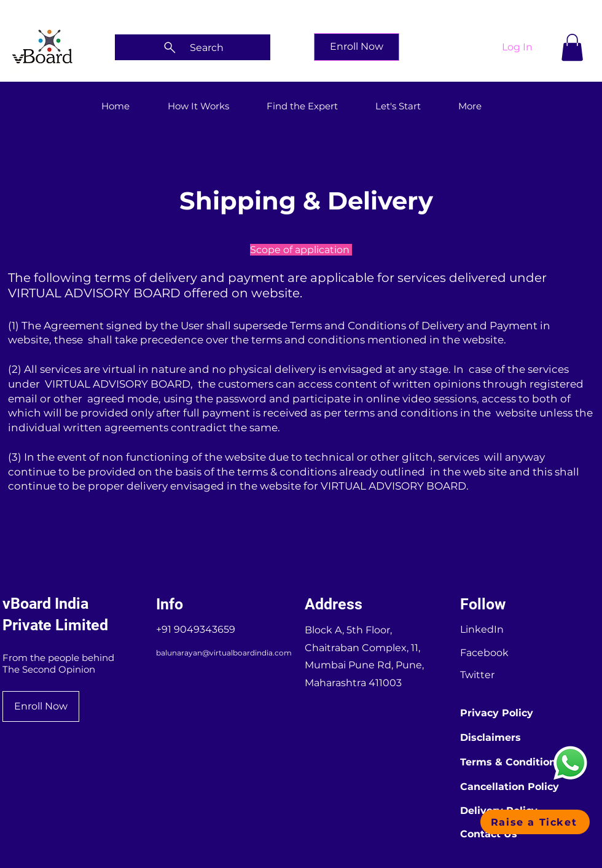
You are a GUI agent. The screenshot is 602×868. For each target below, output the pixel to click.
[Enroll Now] (357, 47)
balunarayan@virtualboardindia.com (224, 653)
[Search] (193, 47)
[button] (572, 47)
